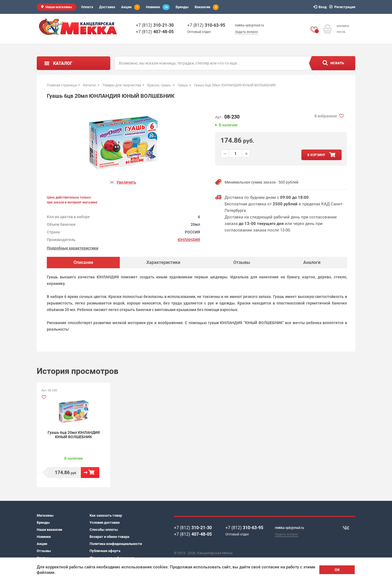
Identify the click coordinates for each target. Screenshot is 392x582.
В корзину (90, 473)
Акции (131, 7)
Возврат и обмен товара (109, 537)
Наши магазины (59, 7)
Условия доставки (105, 522)
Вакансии (207, 7)
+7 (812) (155, 25)
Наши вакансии (49, 530)
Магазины (45, 515)
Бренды (182, 7)
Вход (321, 7)
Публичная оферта (105, 551)
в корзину (316, 155)
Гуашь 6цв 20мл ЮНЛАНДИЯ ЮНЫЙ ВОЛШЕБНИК (74, 435)
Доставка (107, 7)
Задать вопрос (246, 32)
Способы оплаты (104, 530)
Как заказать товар (106, 515)
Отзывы (44, 551)
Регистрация (343, 7)
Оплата (87, 7)
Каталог (63, 63)
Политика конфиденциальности (116, 544)
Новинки (158, 7)
